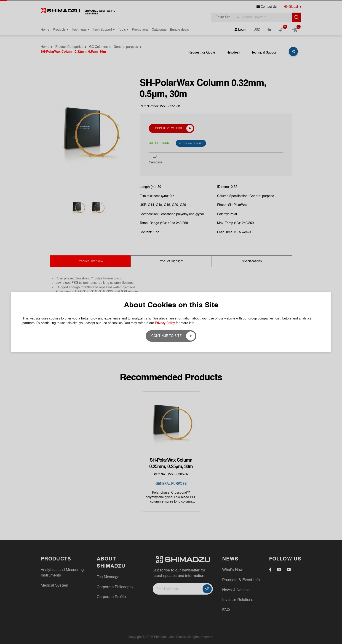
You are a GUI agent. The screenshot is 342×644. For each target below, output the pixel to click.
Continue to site (166, 336)
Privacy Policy (165, 323)
